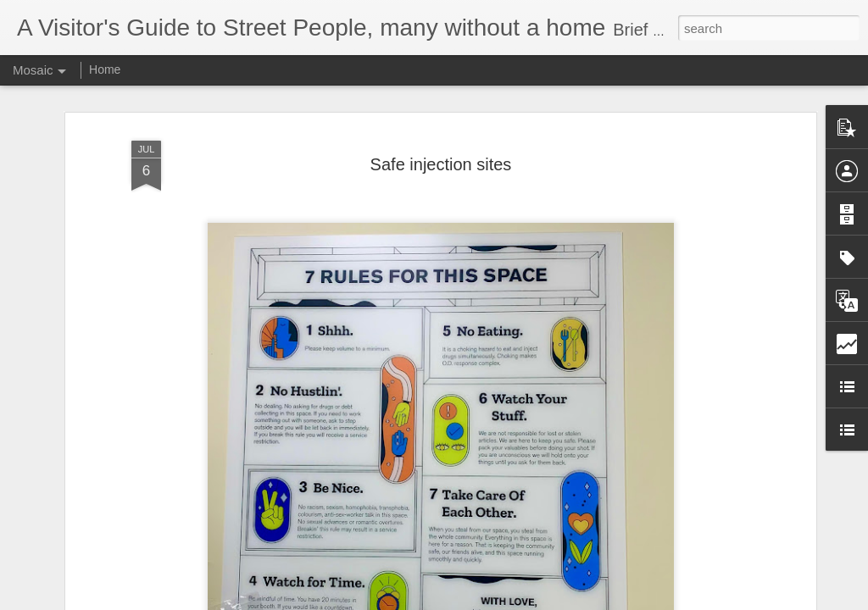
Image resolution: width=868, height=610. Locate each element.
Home (105, 69)
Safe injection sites (441, 152)
